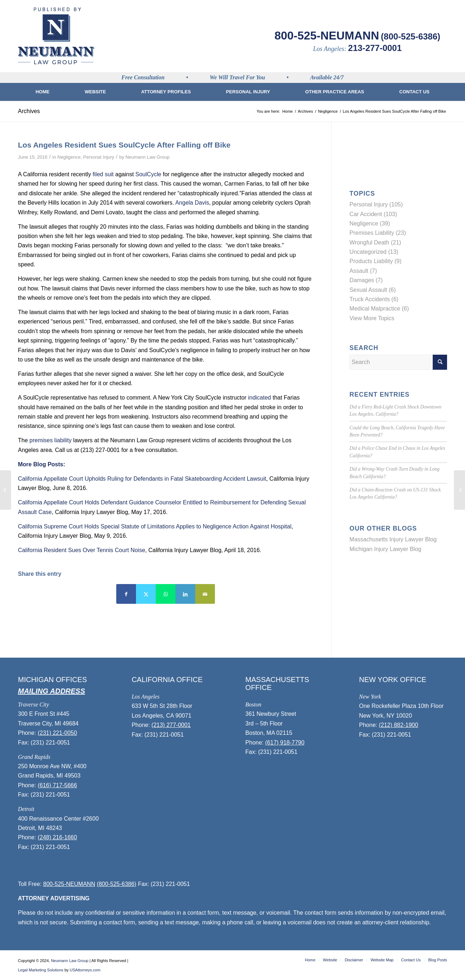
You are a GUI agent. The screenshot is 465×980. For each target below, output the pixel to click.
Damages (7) (366, 280)
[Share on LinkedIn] (185, 594)
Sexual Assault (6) (373, 290)
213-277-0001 (375, 48)
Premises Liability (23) (378, 233)
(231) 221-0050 (57, 733)
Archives (29, 111)
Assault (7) (363, 271)
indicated (259, 398)
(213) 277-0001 (171, 725)
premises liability (50, 440)
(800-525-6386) (411, 36)
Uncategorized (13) (374, 252)
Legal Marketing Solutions (41, 970)
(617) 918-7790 (285, 743)
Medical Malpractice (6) (379, 309)
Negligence (69, 157)
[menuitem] (43, 92)
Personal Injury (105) (376, 204)
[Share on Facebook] (126, 594)
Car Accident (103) (373, 214)
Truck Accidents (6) (374, 299)
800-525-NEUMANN (327, 36)
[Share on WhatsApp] (166, 594)
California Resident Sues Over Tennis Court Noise (82, 550)
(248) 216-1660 (57, 837)
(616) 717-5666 (57, 785)
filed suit (103, 174)
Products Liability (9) (375, 261)
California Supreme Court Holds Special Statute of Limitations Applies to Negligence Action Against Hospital (155, 526)
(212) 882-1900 (398, 725)
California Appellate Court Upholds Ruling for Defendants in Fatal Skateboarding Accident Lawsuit (142, 479)
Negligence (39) (370, 223)
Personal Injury (99, 157)
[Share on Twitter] (146, 594)
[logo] (56, 36)
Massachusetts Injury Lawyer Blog (393, 539)
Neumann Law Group (148, 157)
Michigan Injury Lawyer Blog (385, 549)
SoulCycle (148, 174)
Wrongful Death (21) (375, 242)
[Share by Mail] (205, 594)
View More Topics (372, 318)
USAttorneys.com (85, 970)
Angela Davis (192, 203)
